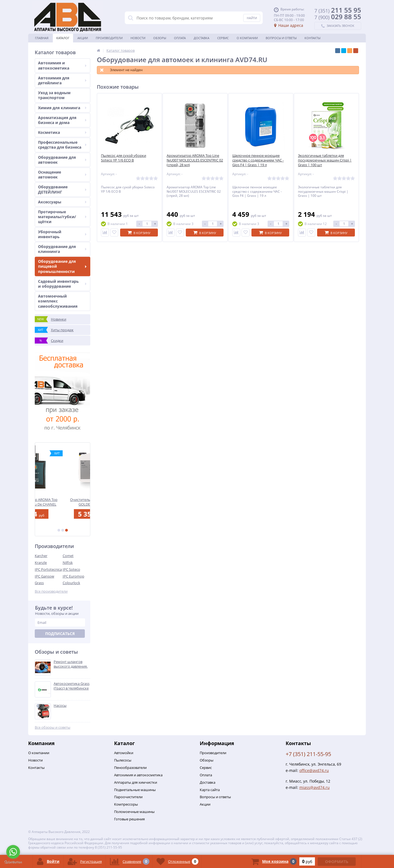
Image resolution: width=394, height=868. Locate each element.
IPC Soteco (71, 569)
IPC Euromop (73, 576)
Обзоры (160, 38)
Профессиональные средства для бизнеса (62, 145)
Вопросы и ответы (281, 38)
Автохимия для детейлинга (62, 80)
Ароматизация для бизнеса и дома (62, 120)
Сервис (223, 38)
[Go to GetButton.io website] (13, 862)
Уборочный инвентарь (62, 234)
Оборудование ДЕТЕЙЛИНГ (62, 189)
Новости (138, 38)
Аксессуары (62, 202)
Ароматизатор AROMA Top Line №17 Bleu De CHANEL (63, 502)
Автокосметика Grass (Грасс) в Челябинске (72, 686)
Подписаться (60, 634)
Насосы (60, 706)
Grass (39, 583)
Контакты (312, 38)
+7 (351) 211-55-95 (308, 754)
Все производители (51, 591)
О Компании (247, 38)
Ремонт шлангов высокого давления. (71, 664)
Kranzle (41, 563)
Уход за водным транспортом (54, 95)
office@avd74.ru (314, 770)
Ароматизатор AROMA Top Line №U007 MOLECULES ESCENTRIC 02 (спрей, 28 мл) (195, 160)
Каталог (63, 38)
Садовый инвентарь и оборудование (62, 284)
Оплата (180, 38)
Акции (83, 38)
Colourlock (71, 583)
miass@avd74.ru (315, 787)
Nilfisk (68, 563)
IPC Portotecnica (48, 569)
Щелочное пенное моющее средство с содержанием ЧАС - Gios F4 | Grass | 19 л (258, 160)
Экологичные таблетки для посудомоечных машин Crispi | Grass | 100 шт (325, 160)
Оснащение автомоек (62, 175)
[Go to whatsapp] (13, 852)
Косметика (62, 132)
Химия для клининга (62, 108)
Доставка (202, 38)
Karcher (41, 556)
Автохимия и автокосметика (62, 65)
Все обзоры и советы (53, 727)
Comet (68, 556)
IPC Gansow (44, 576)
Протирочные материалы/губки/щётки (62, 217)
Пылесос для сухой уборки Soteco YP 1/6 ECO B (124, 158)
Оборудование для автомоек (62, 160)
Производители (109, 38)
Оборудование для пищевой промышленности (62, 266)
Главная (42, 38)
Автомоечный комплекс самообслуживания (58, 301)
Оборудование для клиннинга (62, 249)
